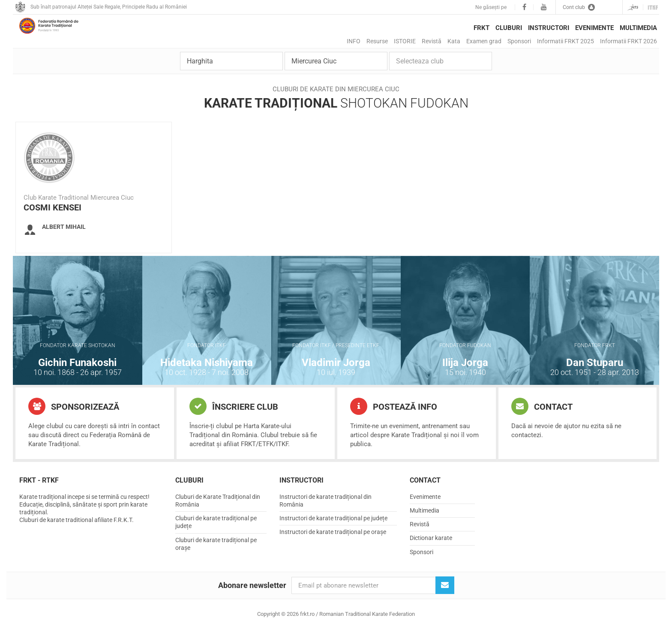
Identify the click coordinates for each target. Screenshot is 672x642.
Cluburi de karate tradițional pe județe (216, 534)
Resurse (377, 41)
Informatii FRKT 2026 (628, 41)
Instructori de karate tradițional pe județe (333, 531)
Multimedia (638, 28)
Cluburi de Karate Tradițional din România (218, 513)
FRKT (481, 28)
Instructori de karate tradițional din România (325, 513)
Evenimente (594, 28)
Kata (454, 41)
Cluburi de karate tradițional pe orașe (216, 556)
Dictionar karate (431, 550)
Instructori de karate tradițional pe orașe (333, 544)
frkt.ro (62, 35)
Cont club (579, 7)
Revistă (432, 41)
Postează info (394, 419)
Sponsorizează (74, 419)
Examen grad (484, 41)
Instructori (549, 28)
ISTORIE (405, 41)
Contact (542, 419)
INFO (354, 41)
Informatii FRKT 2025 (565, 41)
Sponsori (519, 41)
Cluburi (509, 28)
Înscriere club (234, 419)
